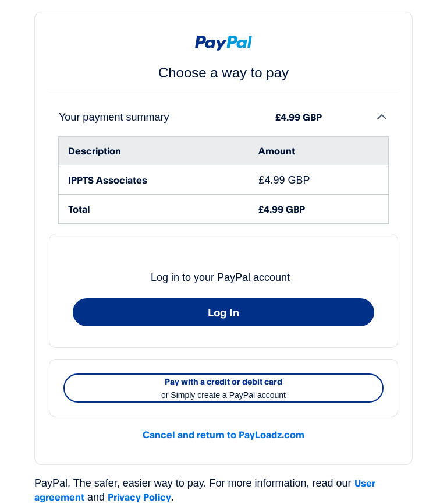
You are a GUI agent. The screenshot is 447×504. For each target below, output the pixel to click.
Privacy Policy (139, 497)
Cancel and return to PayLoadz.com (223, 435)
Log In (223, 312)
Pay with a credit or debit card (223, 389)
